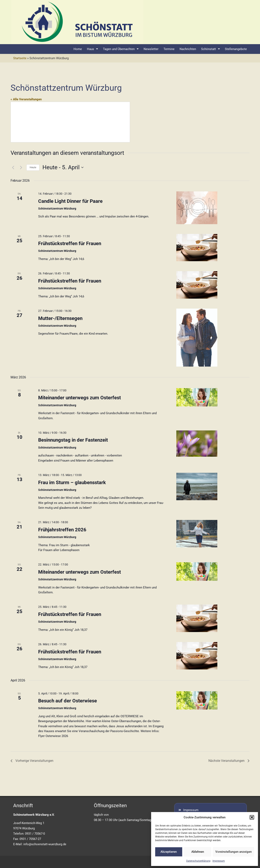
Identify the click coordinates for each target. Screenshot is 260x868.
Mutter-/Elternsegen (60, 318)
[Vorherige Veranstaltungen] (13, 167)
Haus (92, 49)
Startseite (20, 58)
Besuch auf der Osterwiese (68, 701)
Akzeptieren (169, 852)
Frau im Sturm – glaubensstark (72, 483)
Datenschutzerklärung (198, 861)
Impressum (219, 861)
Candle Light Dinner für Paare (70, 201)
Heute (33, 167)
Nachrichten (188, 49)
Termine (169, 49)
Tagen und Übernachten (121, 49)
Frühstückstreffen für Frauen (70, 243)
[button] (252, 817)
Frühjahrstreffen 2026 (62, 530)
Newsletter (151, 49)
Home (78, 49)
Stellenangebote (236, 49)
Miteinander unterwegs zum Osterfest (80, 398)
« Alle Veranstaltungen (26, 99)
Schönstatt (210, 49)
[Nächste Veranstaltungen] (21, 167)
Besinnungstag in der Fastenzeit (73, 440)
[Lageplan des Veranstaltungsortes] (70, 122)
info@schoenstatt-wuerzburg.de (45, 844)
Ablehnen (198, 852)
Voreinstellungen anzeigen (233, 852)
